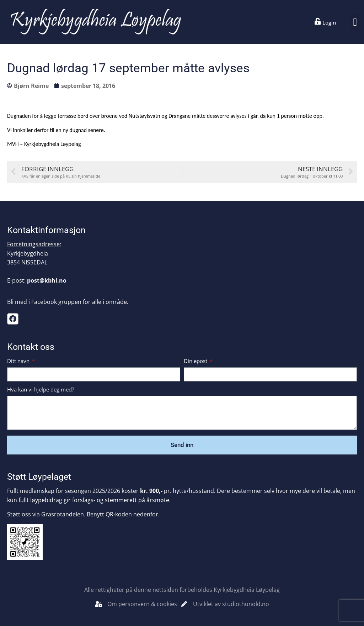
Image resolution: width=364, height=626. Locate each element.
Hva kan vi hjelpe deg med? (41, 390)
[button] (355, 22)
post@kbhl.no (47, 280)
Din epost (196, 361)
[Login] (318, 21)
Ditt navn (19, 361)
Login (329, 22)
